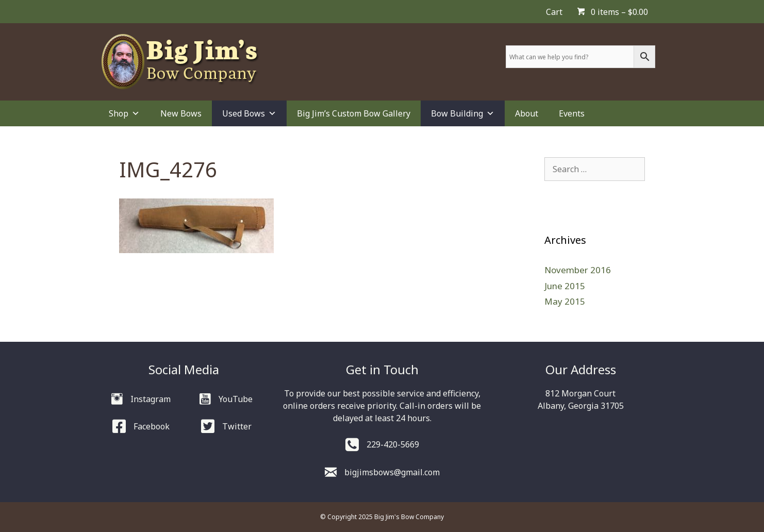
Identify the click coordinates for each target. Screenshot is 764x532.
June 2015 (565, 286)
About (527, 113)
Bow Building (463, 113)
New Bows (181, 113)
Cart (554, 12)
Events (572, 113)
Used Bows (249, 113)
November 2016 (578, 270)
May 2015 (565, 301)
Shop (124, 113)
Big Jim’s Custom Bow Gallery (354, 113)
